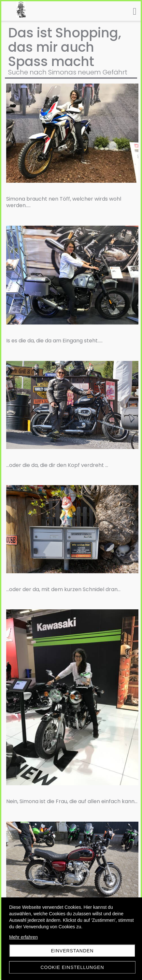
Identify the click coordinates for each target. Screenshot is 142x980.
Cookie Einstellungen (72, 967)
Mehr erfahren (23, 937)
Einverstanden (72, 951)
